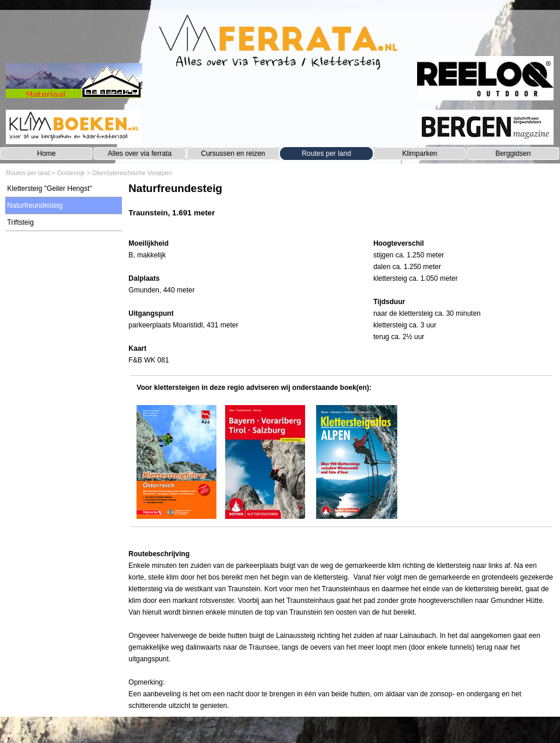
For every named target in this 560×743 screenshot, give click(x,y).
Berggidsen (513, 154)
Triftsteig (20, 222)
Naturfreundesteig (35, 205)
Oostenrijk (71, 173)
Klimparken (419, 154)
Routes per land (326, 154)
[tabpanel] (341, 206)
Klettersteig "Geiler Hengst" (49, 189)
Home (46, 154)
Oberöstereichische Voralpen (132, 173)
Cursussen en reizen (233, 154)
